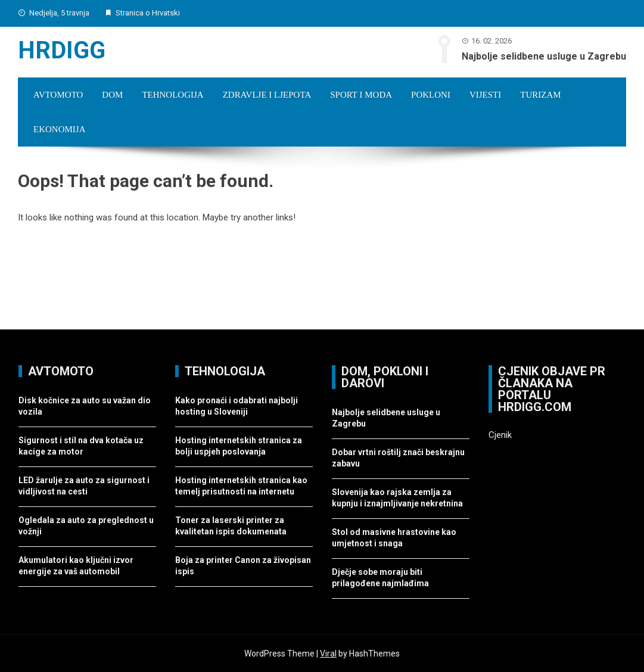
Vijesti (485, 95)
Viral (328, 654)
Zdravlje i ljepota (267, 95)
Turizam (540, 95)
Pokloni (431, 95)
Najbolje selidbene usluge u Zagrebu (544, 56)
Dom (112, 95)
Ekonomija (60, 129)
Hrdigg (62, 50)
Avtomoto (58, 95)
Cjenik (500, 435)
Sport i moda (361, 95)
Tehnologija (172, 95)
